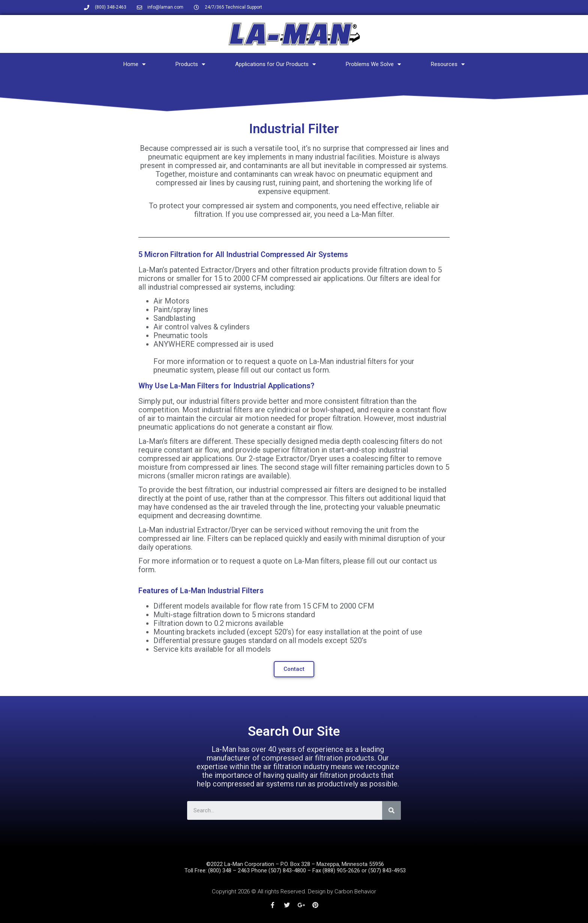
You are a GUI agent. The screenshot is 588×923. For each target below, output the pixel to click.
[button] (294, 669)
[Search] (391, 810)
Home (134, 64)
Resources (448, 64)
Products (190, 64)
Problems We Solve (373, 64)
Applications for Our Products (275, 64)
